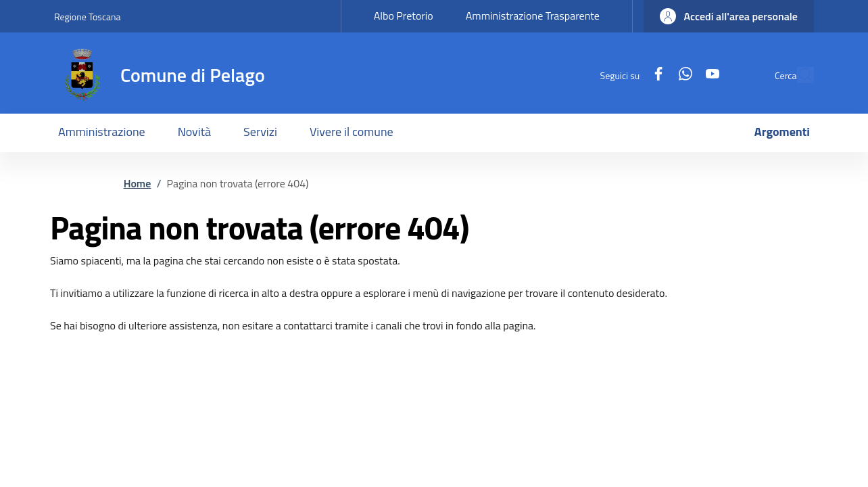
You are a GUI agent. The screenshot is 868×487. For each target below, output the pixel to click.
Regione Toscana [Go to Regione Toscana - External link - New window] (88, 17)
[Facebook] (627, 75)
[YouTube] (681, 75)
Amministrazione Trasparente (533, 16)
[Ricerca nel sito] (798, 75)
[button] (729, 16)
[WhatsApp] (654, 75)
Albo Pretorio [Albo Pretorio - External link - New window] (404, 16)
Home (138, 183)
